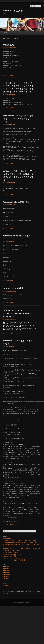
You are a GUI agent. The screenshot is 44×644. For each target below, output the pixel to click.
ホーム (5, 33)
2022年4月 (6, 573)
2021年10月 (7, 575)
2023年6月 (6, 567)
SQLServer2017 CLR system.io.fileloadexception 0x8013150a (16, 313)
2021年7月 (6, 577)
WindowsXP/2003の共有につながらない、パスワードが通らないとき (18, 119)
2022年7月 (6, 571)
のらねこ (10, 38)
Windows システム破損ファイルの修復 (14, 560)
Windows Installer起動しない (17, 202)
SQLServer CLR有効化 (14, 288)
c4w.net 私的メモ (13, 11)
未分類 (11, 75)
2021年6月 (6, 579)
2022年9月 (6, 569)
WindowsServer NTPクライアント (13, 554)
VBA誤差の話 (9, 45)
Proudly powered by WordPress (22, 603)
